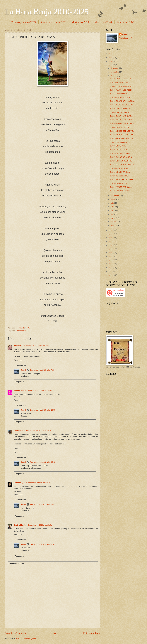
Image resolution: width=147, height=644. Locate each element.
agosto (113, 199)
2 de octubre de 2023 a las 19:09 (43, 410)
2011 (111, 271)
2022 (111, 230)
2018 (111, 245)
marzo (113, 218)
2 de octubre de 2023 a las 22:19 (37, 483)
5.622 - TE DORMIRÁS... (120, 176)
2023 (111, 65)
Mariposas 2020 (103, 22)
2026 (111, 54)
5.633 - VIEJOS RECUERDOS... (123, 135)
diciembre (115, 68)
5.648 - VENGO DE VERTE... (122, 79)
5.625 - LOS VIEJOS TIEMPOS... (123, 165)
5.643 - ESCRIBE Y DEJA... (121, 97)
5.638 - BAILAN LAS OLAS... (121, 116)
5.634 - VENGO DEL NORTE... (122, 131)
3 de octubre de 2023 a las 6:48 (42, 504)
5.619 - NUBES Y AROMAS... (122, 187)
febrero (114, 222)
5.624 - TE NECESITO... (120, 168)
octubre (114, 76)
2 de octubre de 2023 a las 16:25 (38, 431)
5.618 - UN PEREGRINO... (121, 191)
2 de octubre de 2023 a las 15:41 (39, 391)
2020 (111, 238)
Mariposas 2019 (80, 22)
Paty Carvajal (19, 431)
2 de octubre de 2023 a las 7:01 (37, 346)
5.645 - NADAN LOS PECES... (122, 90)
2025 (111, 58)
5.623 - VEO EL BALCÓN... (121, 172)
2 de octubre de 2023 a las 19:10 (43, 462)
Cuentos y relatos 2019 (23, 22)
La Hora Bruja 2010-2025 (47, 12)
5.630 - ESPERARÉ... (119, 146)
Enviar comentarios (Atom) (26, 639)
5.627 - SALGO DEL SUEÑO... (122, 157)
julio (112, 203)
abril (112, 214)
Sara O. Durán (20, 391)
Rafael (23, 370)
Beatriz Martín (20, 525)
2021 (111, 234)
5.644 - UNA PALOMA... (119, 94)
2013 (111, 264)
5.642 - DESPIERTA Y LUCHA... (123, 101)
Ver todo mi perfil (126, 38)
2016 (111, 253)
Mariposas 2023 (22, 331)
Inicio (56, 633)
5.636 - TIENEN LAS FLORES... (123, 123)
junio (113, 207)
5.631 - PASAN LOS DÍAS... (121, 142)
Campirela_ (19, 483)
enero (113, 225)
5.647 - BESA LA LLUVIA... (121, 82)
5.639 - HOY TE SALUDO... (121, 112)
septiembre (115, 196)
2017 (111, 249)
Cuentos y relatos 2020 (54, 22)
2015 (111, 256)
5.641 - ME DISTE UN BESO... (122, 105)
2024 (111, 61)
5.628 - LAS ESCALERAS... (121, 153)
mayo (113, 210)
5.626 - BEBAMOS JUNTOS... (122, 161)
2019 (111, 241)
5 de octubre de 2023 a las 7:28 (42, 544)
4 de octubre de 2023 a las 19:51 (39, 525)
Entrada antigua (92, 633)
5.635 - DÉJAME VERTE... (120, 127)
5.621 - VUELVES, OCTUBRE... (123, 179)
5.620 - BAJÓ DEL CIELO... (121, 183)
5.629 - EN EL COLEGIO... (120, 150)
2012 (111, 268)
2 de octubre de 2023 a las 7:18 (42, 370)
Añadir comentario (16, 563)
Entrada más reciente (16, 633)
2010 (111, 275)
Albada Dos (19, 346)
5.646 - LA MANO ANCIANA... (122, 86)
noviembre (115, 72)
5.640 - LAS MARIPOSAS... (121, 109)
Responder (18, 360)
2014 (111, 260)
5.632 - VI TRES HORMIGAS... (122, 138)
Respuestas (21, 365)
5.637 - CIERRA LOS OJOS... (122, 120)
